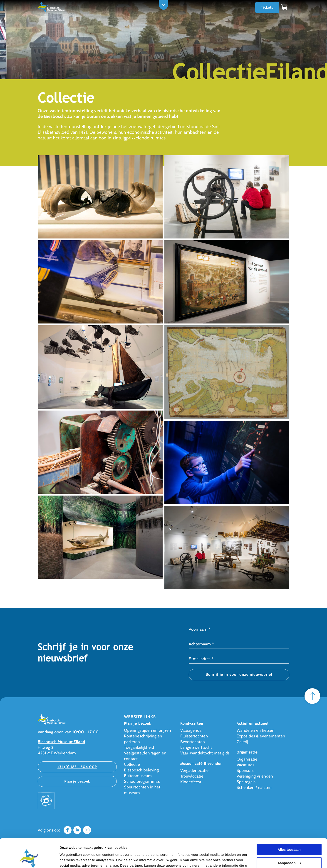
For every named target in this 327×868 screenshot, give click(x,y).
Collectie (132, 764)
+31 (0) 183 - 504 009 (77, 767)
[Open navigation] (163, 5)
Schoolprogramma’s (142, 781)
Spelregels (246, 782)
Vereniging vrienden (255, 776)
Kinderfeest (191, 782)
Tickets (267, 7)
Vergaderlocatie (194, 771)
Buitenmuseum (138, 776)
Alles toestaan (289, 825)
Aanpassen (289, 838)
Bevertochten (193, 742)
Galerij (242, 742)
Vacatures (245, 765)
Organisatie (247, 759)
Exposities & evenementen (261, 736)
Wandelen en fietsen (255, 730)
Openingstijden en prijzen (147, 730)
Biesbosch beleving (141, 770)
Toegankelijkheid (139, 747)
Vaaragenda (191, 730)
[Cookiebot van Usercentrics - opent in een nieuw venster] (29, 859)
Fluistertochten (194, 736)
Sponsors (245, 771)
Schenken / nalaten (254, 788)
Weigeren (289, 852)
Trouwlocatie (192, 776)
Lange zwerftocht (196, 747)
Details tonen (70, 859)
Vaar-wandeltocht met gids (205, 753)
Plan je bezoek (77, 781)
